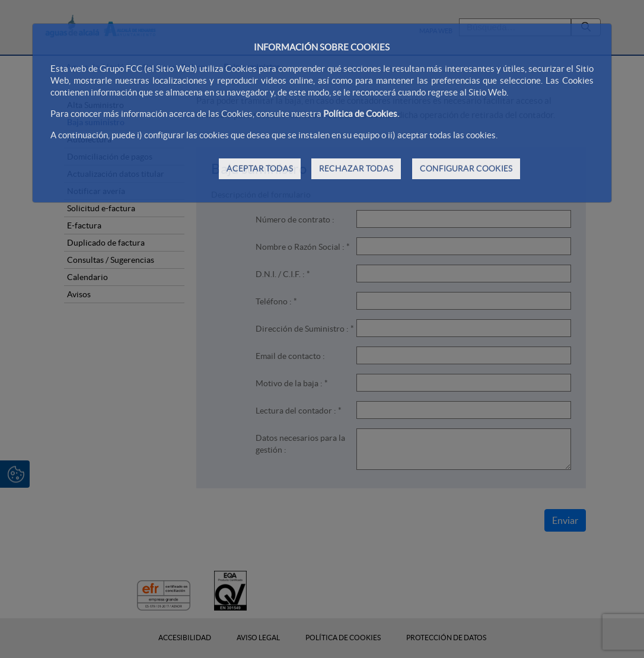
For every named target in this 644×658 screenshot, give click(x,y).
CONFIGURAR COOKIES (466, 169)
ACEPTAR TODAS (260, 169)
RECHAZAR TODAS (356, 169)
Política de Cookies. (361, 114)
